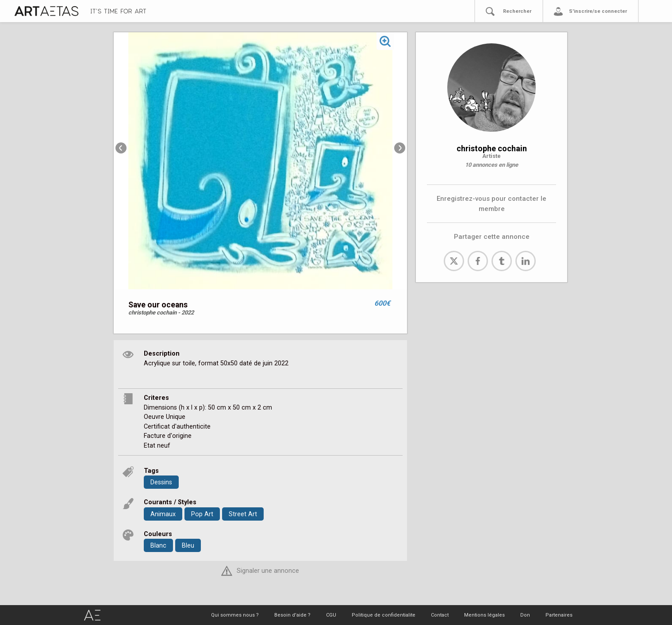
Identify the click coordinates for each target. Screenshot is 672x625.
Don (525, 615)
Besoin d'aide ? (292, 615)
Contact (440, 615)
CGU (331, 615)
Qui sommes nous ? (235, 615)
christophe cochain (492, 148)
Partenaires (559, 615)
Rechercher (517, 11)
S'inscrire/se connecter (598, 11)
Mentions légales (484, 615)
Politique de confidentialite (384, 615)
